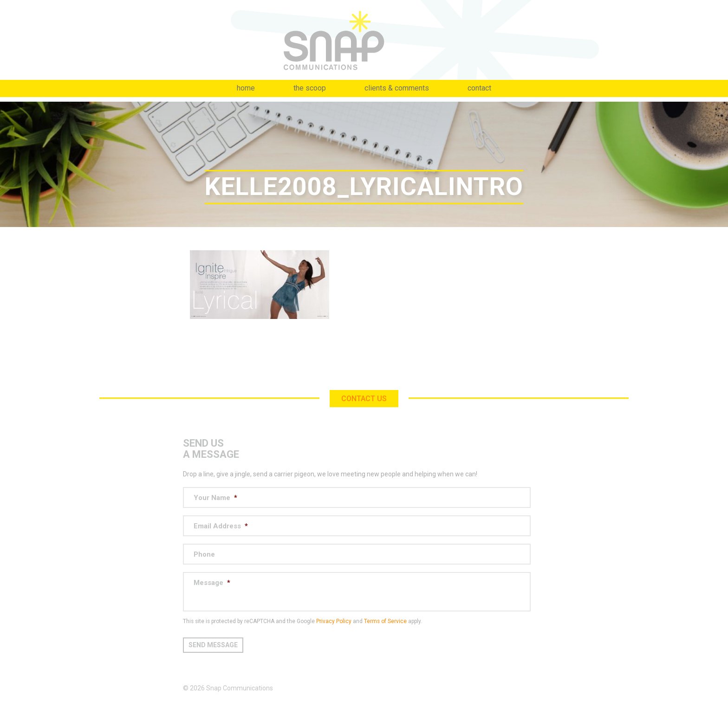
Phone (204, 554)
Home (246, 88)
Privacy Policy (334, 621)
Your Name (215, 498)
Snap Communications (364, 40)
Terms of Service (385, 621)
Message (212, 583)
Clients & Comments (397, 88)
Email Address (221, 526)
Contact (479, 88)
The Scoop (310, 88)
